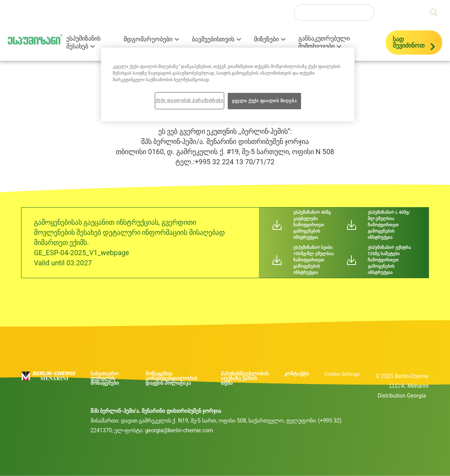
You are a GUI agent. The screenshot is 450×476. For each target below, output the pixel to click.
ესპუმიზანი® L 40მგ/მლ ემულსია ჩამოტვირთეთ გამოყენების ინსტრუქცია (389, 225)
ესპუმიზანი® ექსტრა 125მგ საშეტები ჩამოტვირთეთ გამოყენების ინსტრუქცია (389, 260)
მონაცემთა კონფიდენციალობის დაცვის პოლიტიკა (171, 378)
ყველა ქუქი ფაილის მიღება (264, 101)
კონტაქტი (297, 374)
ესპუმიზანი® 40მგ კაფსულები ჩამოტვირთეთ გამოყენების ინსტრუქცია (312, 225)
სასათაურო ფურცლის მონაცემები (105, 378)
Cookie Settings (342, 374)
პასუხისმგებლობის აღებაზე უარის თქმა (245, 378)
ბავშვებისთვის (213, 39)
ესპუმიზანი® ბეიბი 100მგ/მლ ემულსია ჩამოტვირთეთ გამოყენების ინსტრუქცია (314, 260)
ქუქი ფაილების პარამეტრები (190, 100)
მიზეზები (266, 39)
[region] (228, 84)
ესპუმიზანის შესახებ (83, 43)
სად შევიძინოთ (409, 42)
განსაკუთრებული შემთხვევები (324, 43)
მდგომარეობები (148, 39)
